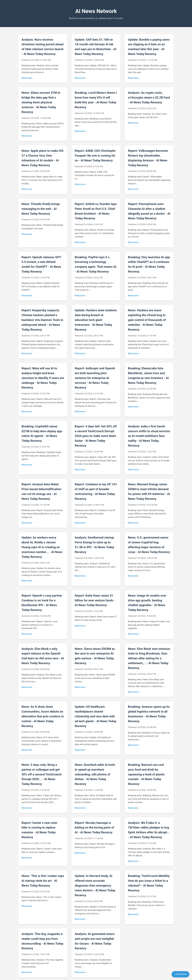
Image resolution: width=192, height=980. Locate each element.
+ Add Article (180, 974)
